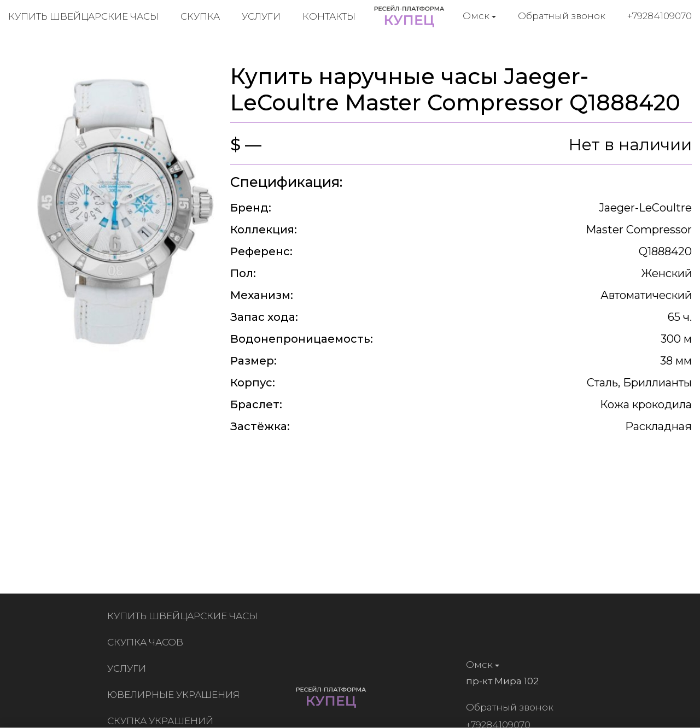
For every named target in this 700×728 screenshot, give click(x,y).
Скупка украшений (162, 721)
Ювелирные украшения (176, 695)
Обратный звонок (562, 16)
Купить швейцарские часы (83, 16)
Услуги (261, 16)
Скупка (200, 16)
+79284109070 (660, 16)
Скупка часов (147, 642)
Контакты (329, 16)
